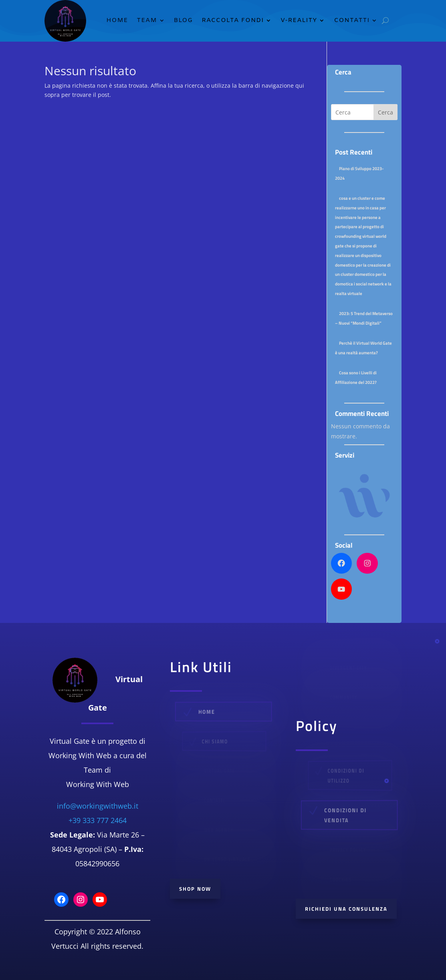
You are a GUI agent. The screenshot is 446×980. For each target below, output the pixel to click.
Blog (184, 20)
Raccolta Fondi (233, 20)
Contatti (352, 20)
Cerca (385, 112)
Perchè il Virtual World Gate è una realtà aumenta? (363, 348)
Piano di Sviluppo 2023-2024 (359, 173)
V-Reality (299, 20)
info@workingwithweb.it (98, 806)
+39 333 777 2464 (98, 820)
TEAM (147, 20)
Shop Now (195, 889)
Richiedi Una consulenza (346, 909)
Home (117, 20)
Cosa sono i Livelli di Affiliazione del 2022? (356, 377)
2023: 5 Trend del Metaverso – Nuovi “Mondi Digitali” (364, 318)
